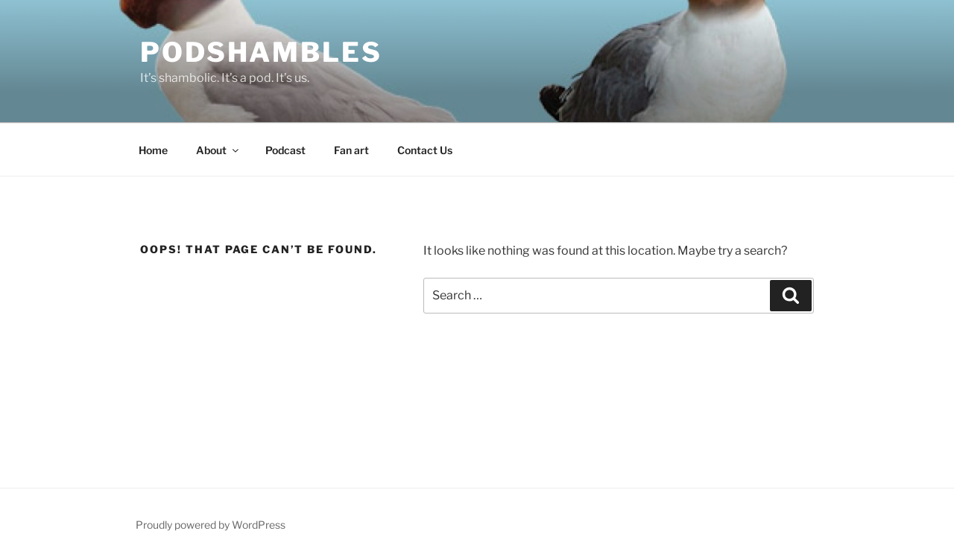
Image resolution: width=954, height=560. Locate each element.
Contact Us (425, 150)
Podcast (285, 150)
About (218, 150)
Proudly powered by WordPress (211, 525)
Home (153, 150)
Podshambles (261, 52)
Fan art (351, 150)
